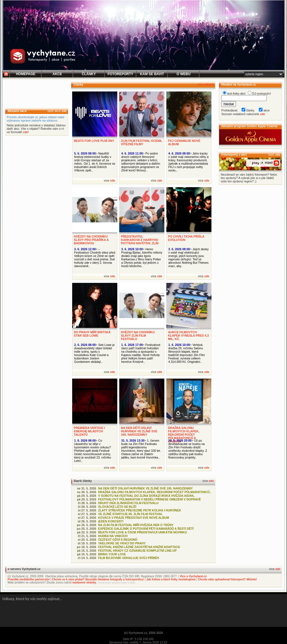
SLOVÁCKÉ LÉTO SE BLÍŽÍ (117, 507)
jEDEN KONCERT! (111, 521)
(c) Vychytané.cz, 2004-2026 (143, 633)
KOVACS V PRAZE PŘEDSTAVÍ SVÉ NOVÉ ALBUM (133, 518)
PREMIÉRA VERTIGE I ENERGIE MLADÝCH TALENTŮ (89, 431)
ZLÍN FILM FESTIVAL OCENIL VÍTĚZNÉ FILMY (142, 142)
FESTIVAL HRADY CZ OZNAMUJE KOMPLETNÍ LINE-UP (137, 551)
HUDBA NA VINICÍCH (113, 536)
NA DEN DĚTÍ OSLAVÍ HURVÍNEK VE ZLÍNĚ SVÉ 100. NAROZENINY (139, 431)
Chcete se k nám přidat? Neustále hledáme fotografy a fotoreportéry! (98, 579)
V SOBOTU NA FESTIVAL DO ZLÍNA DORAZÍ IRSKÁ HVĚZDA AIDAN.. (147, 496)
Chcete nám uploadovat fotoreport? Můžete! (227, 579)
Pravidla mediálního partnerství (29, 579)
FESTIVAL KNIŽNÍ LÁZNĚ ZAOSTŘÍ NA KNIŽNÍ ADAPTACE (139, 547)
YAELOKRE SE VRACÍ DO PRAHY (122, 543)
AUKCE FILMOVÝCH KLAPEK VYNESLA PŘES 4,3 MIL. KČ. (188, 336)
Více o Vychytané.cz (193, 576)
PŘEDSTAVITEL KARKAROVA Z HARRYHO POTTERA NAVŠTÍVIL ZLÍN (140, 240)
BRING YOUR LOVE (112, 554)
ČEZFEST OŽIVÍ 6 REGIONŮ (118, 540)
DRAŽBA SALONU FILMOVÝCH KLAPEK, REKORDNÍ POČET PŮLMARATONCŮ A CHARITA (184, 435)
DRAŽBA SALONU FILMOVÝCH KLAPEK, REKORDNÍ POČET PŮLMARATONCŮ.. (155, 492)
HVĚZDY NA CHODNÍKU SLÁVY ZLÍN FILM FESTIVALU (138, 336)
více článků (206, 84)
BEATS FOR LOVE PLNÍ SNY (94, 141)
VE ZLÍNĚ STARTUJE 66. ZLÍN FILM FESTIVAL (130, 514)
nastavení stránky (84, 582)
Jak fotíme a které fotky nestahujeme (171, 579)
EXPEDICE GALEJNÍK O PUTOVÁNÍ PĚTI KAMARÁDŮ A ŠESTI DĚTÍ (146, 529)
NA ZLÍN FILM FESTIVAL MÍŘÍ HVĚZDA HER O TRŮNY (136, 525)
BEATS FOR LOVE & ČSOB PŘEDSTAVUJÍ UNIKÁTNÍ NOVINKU (143, 532)
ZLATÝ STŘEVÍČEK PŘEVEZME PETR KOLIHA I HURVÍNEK (140, 510)
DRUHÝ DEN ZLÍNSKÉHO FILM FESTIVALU (128, 503)
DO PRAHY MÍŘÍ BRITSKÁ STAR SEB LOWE (92, 334)
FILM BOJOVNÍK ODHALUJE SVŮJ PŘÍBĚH (129, 558)
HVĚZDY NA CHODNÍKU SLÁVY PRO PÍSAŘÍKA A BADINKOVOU (91, 240)
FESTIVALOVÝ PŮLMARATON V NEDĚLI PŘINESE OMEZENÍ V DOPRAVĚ (149, 499)
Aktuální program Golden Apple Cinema (249, 126)
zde (64, 111)
